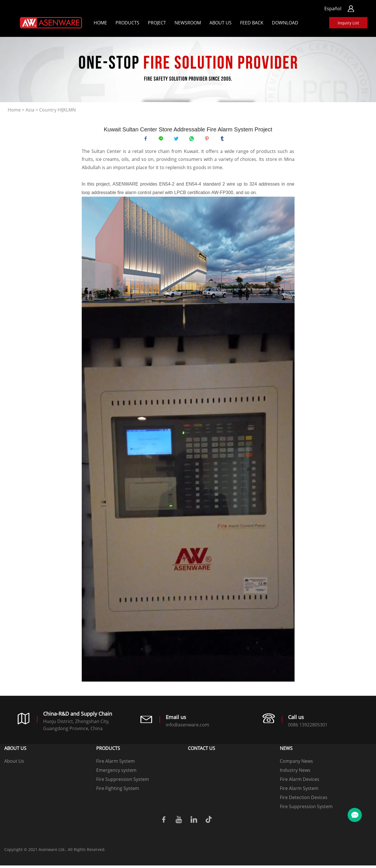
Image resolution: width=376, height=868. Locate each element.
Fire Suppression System (123, 782)
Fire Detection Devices (304, 800)
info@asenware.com (187, 728)
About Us (220, 23)
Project (157, 23)
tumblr (224, 140)
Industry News (295, 773)
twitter (178, 140)
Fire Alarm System (115, 764)
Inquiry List (348, 23)
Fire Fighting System (118, 791)
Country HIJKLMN (57, 110)
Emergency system (116, 773)
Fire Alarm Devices (300, 782)
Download (285, 23)
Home (100, 23)
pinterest (208, 140)
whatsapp (193, 140)
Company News (296, 764)
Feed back (252, 23)
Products (127, 23)
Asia (30, 110)
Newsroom (188, 23)
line (162, 140)
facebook (147, 140)
